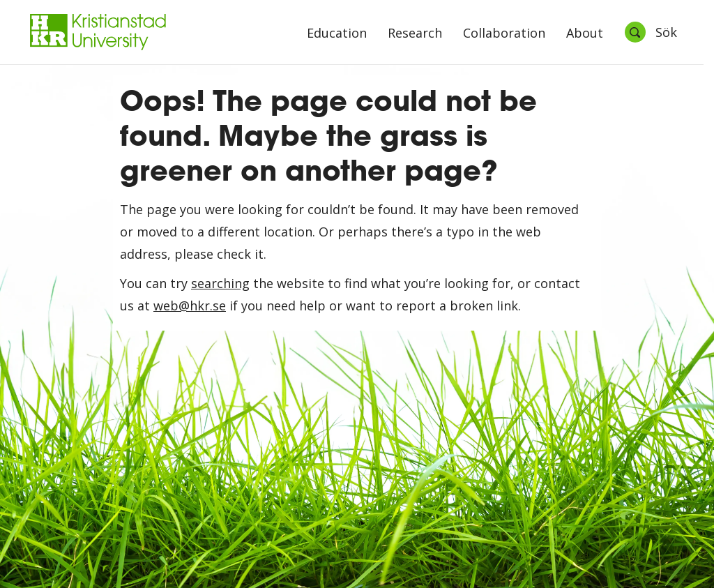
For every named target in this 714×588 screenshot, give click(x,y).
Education (337, 34)
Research (415, 34)
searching (220, 283)
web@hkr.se (190, 306)
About (585, 34)
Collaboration (504, 34)
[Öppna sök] (651, 32)
